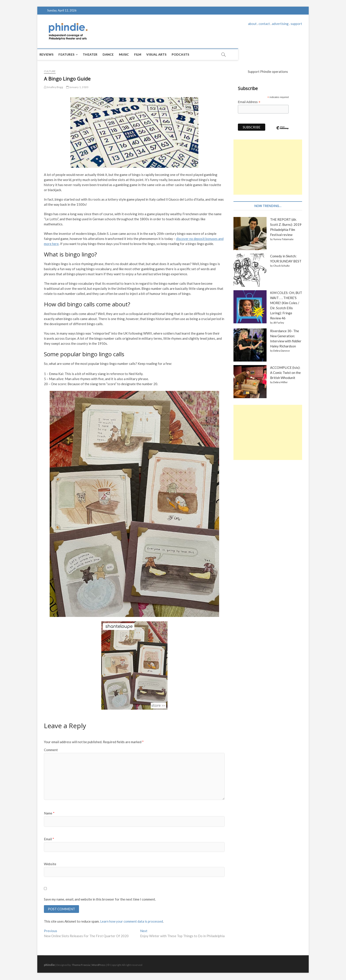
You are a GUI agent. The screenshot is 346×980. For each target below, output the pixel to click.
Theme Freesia (81, 966)
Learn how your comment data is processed (132, 922)
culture (50, 71)
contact (264, 24)
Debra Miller (280, 382)
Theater (97, 54)
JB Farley (279, 323)
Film (144, 54)
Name (49, 813)
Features (73, 54)
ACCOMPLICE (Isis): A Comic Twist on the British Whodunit (285, 373)
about (252, 24)
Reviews (53, 54)
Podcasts (187, 54)
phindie (49, 965)
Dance (115, 54)
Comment (51, 750)
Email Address (249, 102)
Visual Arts (163, 54)
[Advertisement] (268, 167)
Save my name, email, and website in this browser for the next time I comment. (100, 899)
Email (49, 839)
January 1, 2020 (77, 87)
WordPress (99, 966)
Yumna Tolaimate (283, 239)
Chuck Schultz (281, 266)
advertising (280, 24)
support (296, 24)
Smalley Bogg (53, 87)
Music (131, 54)
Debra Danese (281, 351)
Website (50, 864)
